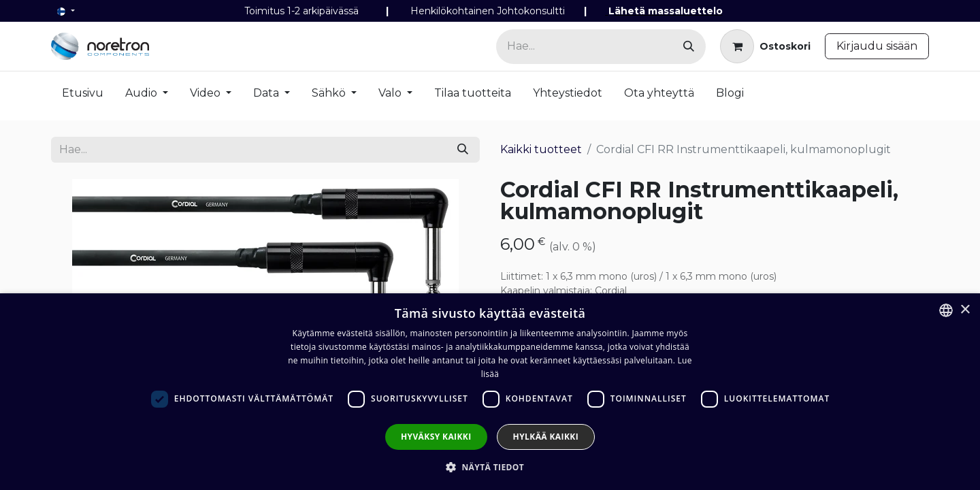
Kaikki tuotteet (541, 149)
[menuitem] (83, 96)
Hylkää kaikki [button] (546, 437)
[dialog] (490, 392)
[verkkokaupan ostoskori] (765, 46)
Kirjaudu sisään (877, 46)
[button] (490, 467)
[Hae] (689, 47)
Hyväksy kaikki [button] (436, 437)
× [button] (965, 310)
